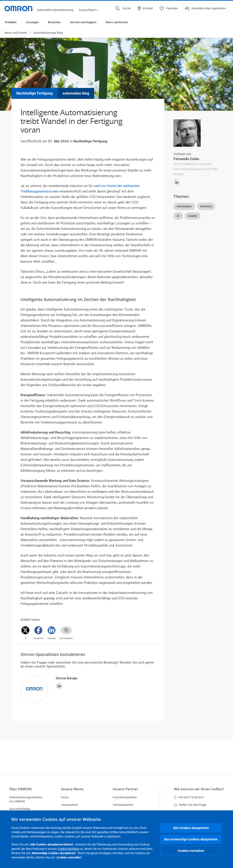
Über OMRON (20, 789)
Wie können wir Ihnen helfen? (199, 789)
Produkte (11, 22)
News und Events (117, 22)
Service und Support (83, 22)
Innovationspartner (125, 797)
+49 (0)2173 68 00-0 (189, 797)
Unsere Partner (125, 789)
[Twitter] (25, 630)
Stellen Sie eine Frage (190, 805)
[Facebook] (38, 630)
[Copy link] (66, 630)
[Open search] (123, 8)
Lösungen (32, 22)
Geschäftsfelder (20, 809)
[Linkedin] (52, 630)
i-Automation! (69, 805)
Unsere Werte (72, 789)
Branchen (54, 22)
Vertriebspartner (123, 805)
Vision (65, 797)
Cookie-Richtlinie (69, 849)
